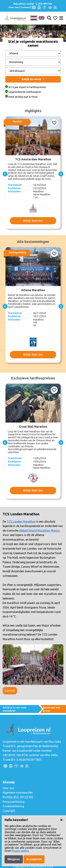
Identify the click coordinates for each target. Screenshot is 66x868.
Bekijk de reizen (33, 79)
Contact (25, 7)
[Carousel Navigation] (33, 174)
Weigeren (14, 859)
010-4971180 (43, 4)
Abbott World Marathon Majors (40, 531)
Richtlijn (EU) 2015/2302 (18, 797)
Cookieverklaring (13, 806)
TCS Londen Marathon (21, 522)
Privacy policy (20, 851)
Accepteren (34, 859)
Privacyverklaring (13, 802)
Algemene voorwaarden (18, 793)
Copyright (9, 811)
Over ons (14, 7)
